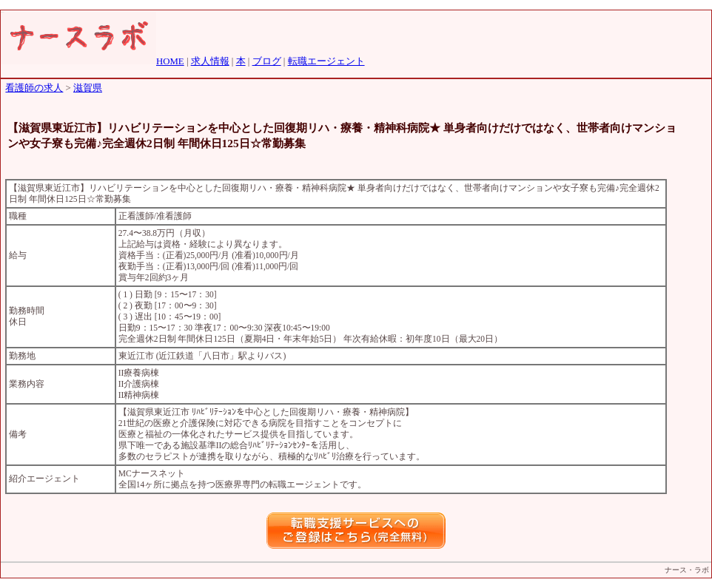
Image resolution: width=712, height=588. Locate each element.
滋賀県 (88, 88)
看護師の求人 (34, 88)
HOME (170, 61)
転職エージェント (326, 61)
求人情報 (210, 61)
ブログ (267, 61)
